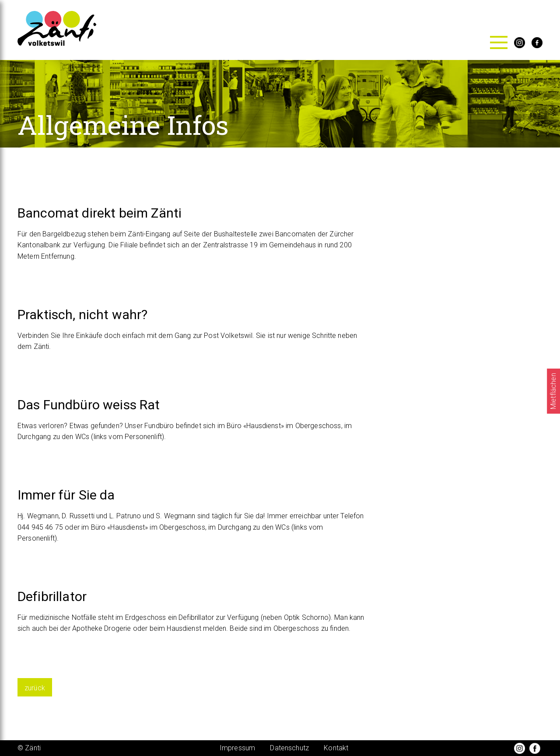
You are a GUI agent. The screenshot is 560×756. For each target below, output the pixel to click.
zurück (35, 688)
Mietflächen (553, 391)
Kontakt (336, 748)
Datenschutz (289, 748)
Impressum (237, 748)
